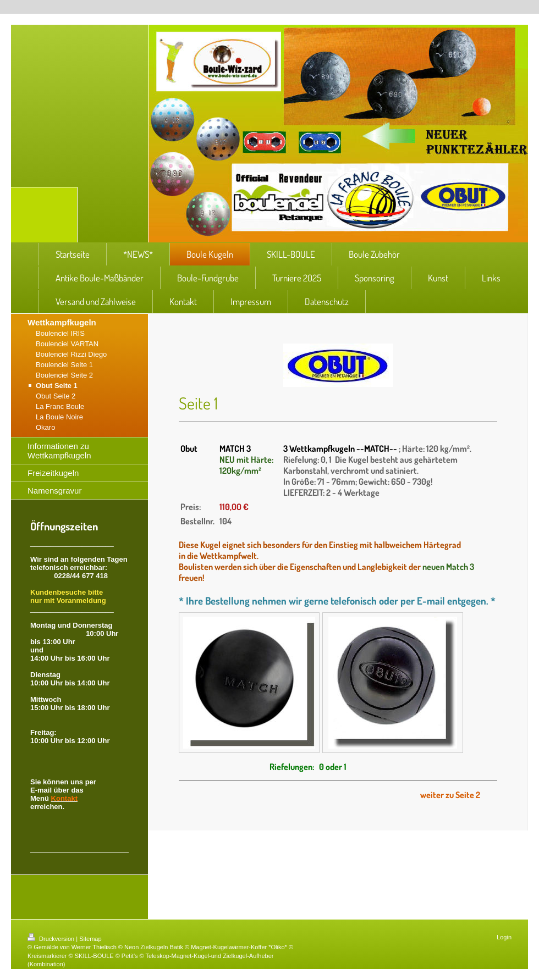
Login (504, 937)
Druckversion (52, 939)
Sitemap (90, 939)
